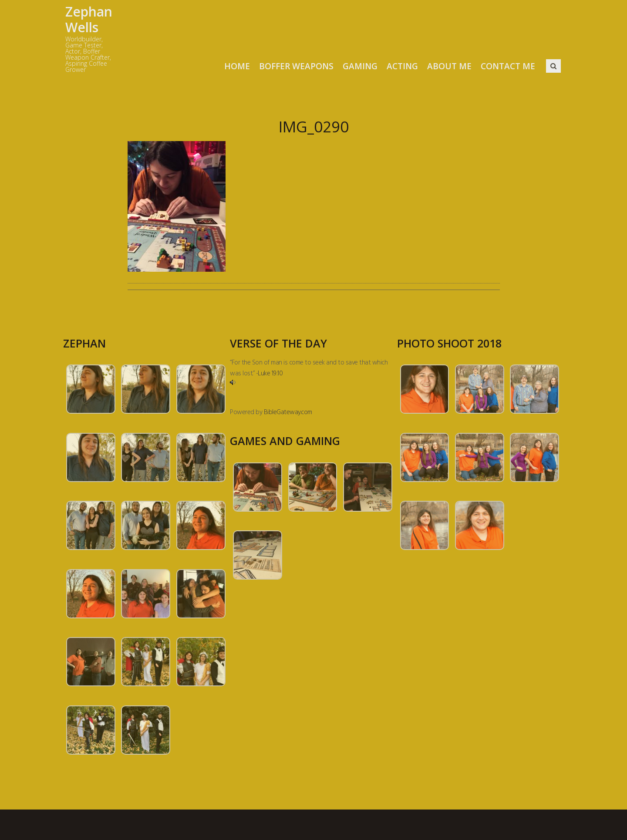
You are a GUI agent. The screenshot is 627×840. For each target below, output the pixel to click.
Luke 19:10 (270, 374)
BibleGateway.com (288, 412)
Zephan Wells (89, 19)
